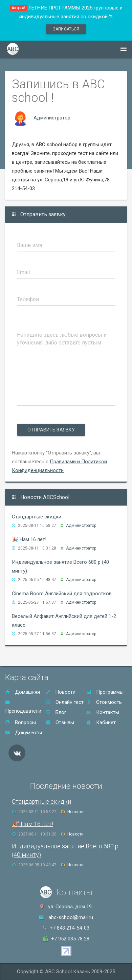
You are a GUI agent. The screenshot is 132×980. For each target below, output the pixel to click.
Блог (56, 712)
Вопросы (20, 722)
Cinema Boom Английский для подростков (62, 594)
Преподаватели (23, 707)
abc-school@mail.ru (71, 917)
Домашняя (23, 692)
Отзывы (60, 722)
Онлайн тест (65, 702)
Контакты (103, 712)
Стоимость (104, 702)
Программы (105, 692)
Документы (24, 733)
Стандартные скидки (37, 517)
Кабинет (101, 722)
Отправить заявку (51, 430)
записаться (66, 29)
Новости (61, 692)
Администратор (52, 118)
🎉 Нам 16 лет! (29, 539)
